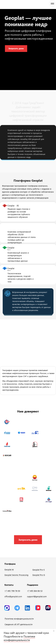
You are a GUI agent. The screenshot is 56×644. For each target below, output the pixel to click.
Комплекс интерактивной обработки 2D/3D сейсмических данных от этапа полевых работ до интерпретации (22, 237)
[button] (28, 540)
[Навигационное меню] (52, 4)
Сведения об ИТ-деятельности (19, 624)
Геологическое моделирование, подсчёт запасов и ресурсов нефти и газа (21, 277)
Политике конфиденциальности (19, 638)
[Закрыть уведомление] (54, 631)
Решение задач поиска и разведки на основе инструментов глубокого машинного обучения (19, 213)
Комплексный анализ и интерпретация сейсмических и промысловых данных (18, 257)
